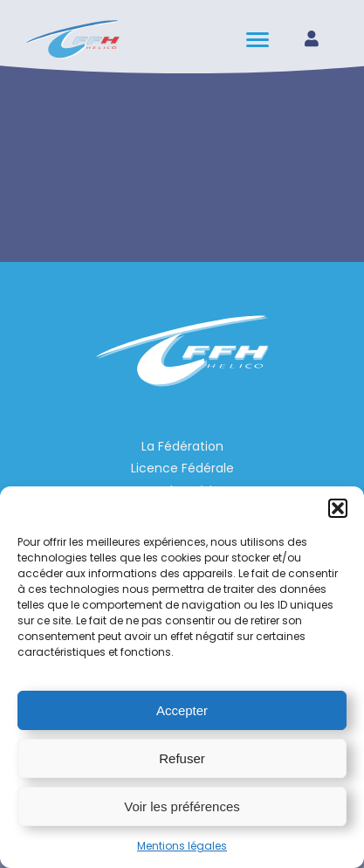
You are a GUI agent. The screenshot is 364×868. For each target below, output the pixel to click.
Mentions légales (182, 846)
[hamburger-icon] (259, 40)
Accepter (182, 710)
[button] (338, 508)
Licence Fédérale (182, 468)
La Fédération (182, 446)
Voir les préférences (182, 806)
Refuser (182, 758)
